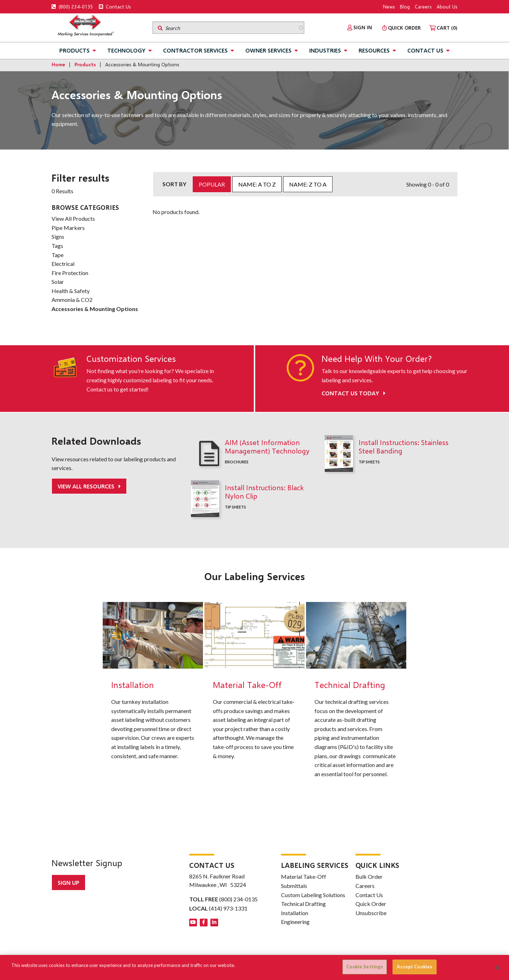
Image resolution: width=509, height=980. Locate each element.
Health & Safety (71, 291)
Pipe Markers (68, 228)
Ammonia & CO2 (72, 300)
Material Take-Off (304, 876)
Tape (58, 255)
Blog (405, 7)
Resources (374, 50)
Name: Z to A (308, 184)
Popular (212, 184)
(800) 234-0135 (72, 7)
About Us (447, 7)
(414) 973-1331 (228, 908)
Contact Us (115, 7)
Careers (423, 7)
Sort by (174, 184)
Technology (126, 50)
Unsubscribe (371, 913)
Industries (325, 50)
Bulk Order (369, 876)
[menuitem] (360, 28)
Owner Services (268, 50)
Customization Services (131, 359)
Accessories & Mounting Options (95, 309)
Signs (58, 236)
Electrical (63, 264)
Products (74, 50)
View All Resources (87, 486)
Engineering (295, 922)
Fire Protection (70, 273)
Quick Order (371, 904)
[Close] (497, 968)
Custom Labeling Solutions (313, 895)
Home (58, 64)
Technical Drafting (303, 904)
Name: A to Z (257, 184)
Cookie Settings (365, 967)
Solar (58, 282)
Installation (295, 913)
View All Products (73, 218)
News (389, 7)
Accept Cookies (415, 967)
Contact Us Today (354, 393)
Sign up (68, 882)
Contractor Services (195, 50)
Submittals (294, 886)
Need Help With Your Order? (377, 359)
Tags (57, 246)
